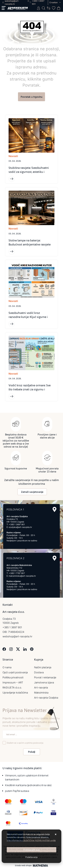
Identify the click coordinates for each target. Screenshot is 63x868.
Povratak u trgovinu (32, 97)
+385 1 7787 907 (17, 573)
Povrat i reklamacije (45, 677)
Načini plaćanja (43, 667)
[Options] (32, 857)
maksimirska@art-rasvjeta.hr (22, 576)
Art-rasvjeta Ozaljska (46, 698)
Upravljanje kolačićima (15, 693)
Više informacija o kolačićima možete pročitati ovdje (31, 840)
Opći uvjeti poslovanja (15, 672)
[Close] (32, 850)
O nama (7, 667)
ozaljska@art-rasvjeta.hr (20, 527)
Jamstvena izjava (44, 682)
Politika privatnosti (13, 677)
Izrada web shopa (23, 865)
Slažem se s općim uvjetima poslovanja (25, 743)
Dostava (39, 672)
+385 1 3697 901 (17, 524)
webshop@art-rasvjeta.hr (17, 636)
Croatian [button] (54, 2)
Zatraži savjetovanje (32, 492)
